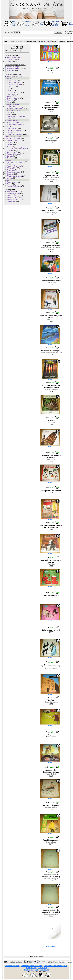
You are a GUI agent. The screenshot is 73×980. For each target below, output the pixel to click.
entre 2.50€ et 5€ (13, 197)
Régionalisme (12, 128)
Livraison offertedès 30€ (56, 23)
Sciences (10, 174)
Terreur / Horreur (13, 98)
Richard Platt (51, 283)
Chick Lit (10, 90)
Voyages (10, 156)
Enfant (9, 106)
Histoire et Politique (14, 130)
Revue (9, 184)
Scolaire (10, 178)
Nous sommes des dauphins (51, 351)
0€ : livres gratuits (14, 194)
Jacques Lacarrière (51, 389)
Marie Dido (51, 564)
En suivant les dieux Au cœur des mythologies (51, 386)
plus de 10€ (11, 201)
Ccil (51, 739)
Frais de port (42, 968)
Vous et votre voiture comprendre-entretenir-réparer (51, 108)
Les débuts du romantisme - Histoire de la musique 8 (51, 666)
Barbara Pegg (51, 842)
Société (10, 132)
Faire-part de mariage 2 (51, 630)
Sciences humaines (14, 172)
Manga (10, 114)
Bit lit (9, 88)
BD (8, 112)
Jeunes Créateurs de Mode (51, 211)
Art (8, 126)
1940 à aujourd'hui (14, 69)
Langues (10, 61)
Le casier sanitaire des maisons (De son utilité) (51, 876)
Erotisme (10, 158)
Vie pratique (11, 152)
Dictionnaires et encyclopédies (18, 162)
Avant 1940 (11, 71)
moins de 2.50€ (12, 196)
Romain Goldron (51, 669)
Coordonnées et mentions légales (55, 966)
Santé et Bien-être (13, 140)
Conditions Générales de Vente (32, 966)
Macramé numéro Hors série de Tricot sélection (51, 526)
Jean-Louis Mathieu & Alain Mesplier (51, 248)
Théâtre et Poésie (13, 122)
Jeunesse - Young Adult (15, 108)
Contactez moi (31, 968)
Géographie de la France (51, 245)
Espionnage (11, 94)
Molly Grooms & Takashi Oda (51, 353)
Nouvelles (11, 100)
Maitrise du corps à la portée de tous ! (51, 316)
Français (10, 59)
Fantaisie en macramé (51, 840)
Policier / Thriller (13, 92)
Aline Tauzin (51, 459)
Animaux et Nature (14, 138)
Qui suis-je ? (14, 23)
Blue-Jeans (51, 71)
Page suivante (51, 946)
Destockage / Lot (13, 182)
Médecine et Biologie (14, 176)
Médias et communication (51, 281)
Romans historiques (14, 84)
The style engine (51, 141)
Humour (10, 144)
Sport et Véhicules (13, 154)
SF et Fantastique (13, 82)
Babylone (51, 700)
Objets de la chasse (51, 176)
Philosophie (11, 168)
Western (10, 96)
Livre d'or (42, 23)
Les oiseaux (51, 421)
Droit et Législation (14, 166)
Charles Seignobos (51, 702)
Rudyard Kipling (51, 807)
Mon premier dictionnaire (51, 491)
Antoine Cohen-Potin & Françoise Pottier (51, 178)
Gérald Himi (51, 319)
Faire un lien (44, 970)
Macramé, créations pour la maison (51, 561)
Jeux (9, 146)
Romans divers (12, 80)
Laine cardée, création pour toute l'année (51, 736)
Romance (10, 86)
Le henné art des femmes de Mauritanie (51, 456)
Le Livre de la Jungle (51, 805)
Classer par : (53, 41)
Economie (11, 170)
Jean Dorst (51, 423)
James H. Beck (51, 774)
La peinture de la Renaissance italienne (51, 771)
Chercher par (8, 32)
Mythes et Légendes (14, 124)
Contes (9, 102)
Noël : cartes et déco (51, 595)
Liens (36, 970)
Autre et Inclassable (14, 186)
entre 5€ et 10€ (12, 199)
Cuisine (10, 142)
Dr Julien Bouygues (51, 879)
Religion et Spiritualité (15, 134)
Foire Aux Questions (12, 966)
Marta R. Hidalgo (51, 213)
